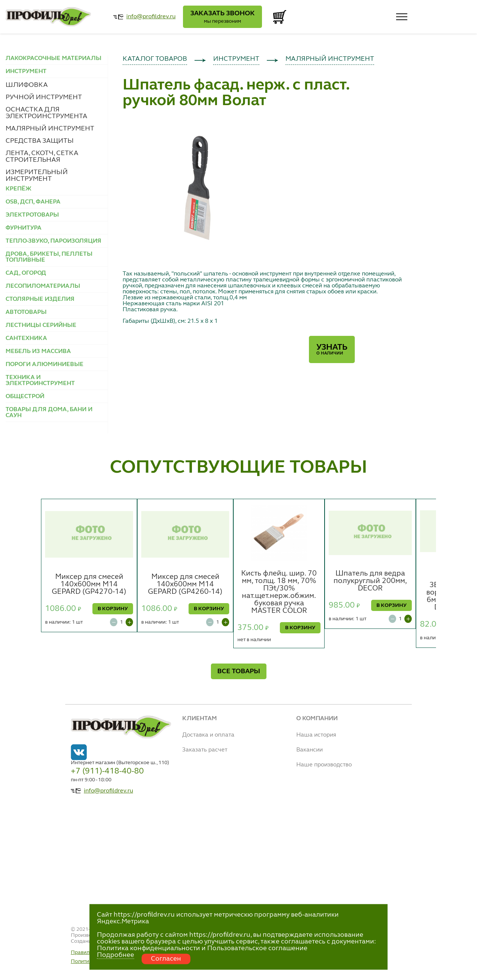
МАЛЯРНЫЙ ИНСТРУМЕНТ (50, 129)
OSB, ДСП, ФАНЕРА (33, 202)
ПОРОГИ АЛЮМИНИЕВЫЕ (45, 365)
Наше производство (324, 765)
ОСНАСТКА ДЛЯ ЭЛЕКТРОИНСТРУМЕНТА (46, 113)
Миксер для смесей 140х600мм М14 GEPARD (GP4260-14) (185, 584)
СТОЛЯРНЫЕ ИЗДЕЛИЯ (40, 299)
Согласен (166, 959)
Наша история (316, 735)
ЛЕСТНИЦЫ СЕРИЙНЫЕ (41, 325)
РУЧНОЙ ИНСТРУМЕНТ (44, 97)
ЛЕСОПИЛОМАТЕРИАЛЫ (43, 286)
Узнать (332, 349)
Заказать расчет (205, 750)
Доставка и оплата (208, 735)
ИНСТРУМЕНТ (236, 59)
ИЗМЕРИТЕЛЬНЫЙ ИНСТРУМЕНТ (37, 176)
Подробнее (116, 955)
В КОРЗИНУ (113, 609)
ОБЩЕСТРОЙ (25, 397)
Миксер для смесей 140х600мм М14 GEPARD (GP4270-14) (89, 584)
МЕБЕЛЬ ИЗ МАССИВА (38, 352)
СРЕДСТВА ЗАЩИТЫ (40, 141)
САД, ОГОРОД (26, 273)
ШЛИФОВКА (27, 85)
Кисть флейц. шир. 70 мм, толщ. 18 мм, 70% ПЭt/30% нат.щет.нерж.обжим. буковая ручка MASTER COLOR (279, 592)
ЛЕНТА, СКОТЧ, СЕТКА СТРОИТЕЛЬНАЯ (42, 157)
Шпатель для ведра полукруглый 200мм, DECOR (370, 581)
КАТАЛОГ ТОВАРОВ (155, 59)
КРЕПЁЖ (18, 189)
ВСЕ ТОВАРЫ (239, 671)
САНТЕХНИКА (26, 338)
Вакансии (309, 750)
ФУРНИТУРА (23, 228)
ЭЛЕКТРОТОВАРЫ (32, 215)
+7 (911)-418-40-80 (107, 771)
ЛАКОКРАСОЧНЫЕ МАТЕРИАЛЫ (53, 59)
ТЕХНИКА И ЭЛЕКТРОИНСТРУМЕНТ (40, 381)
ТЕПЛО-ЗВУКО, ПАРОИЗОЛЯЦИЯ (53, 241)
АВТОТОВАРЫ (26, 312)
